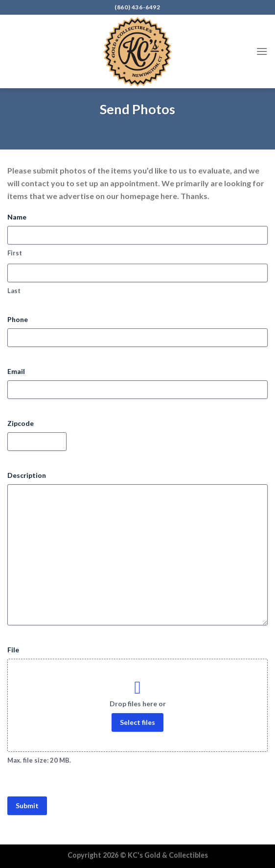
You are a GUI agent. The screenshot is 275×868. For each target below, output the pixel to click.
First (15, 253)
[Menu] (262, 51)
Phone (18, 319)
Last (14, 291)
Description (27, 475)
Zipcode (21, 423)
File (13, 650)
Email (16, 371)
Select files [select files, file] (137, 722)
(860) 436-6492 (137, 7)
